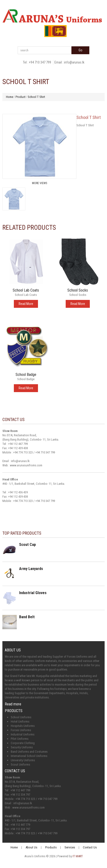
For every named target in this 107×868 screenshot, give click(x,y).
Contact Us (90, 847)
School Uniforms (21, 717)
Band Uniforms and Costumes (29, 752)
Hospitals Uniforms (23, 726)
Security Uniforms (22, 747)
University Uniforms (23, 760)
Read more (13, 704)
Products (51, 847)
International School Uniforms (29, 756)
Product (21, 97)
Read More (26, 304)
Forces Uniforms (21, 730)
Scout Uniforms (20, 764)
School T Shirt (36, 97)
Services (70, 847)
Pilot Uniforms (20, 739)
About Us (31, 847)
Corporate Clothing (23, 743)
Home (10, 97)
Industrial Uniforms (23, 734)
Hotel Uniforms (20, 722)
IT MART (78, 856)
